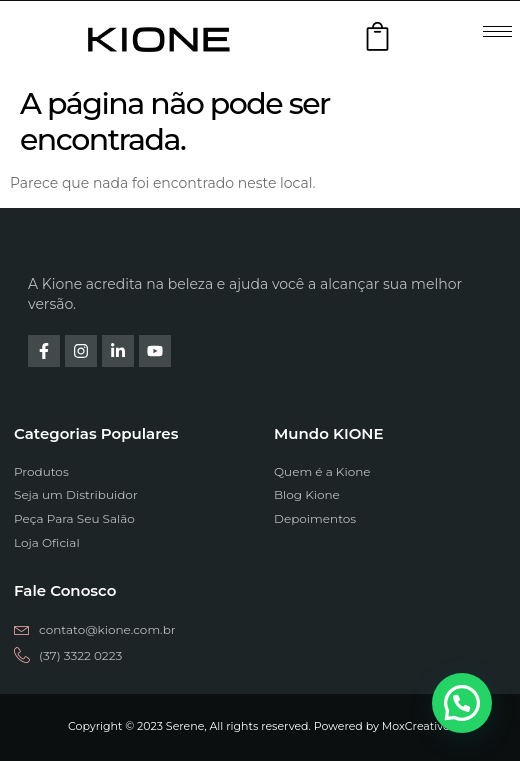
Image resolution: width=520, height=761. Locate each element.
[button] (462, 703)
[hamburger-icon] (497, 31)
